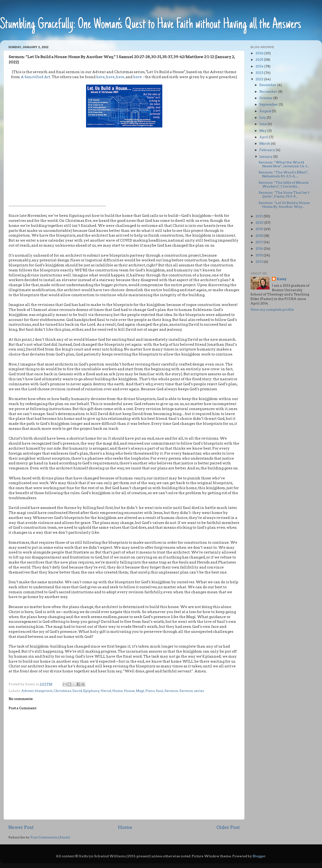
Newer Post (21, 827)
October (266, 98)
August (266, 111)
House (129, 691)
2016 (260, 249)
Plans (150, 691)
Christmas (62, 691)
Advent (27, 691)
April (264, 137)
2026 (260, 53)
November (269, 91)
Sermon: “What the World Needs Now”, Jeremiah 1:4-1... (284, 164)
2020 (260, 223)
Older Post (228, 827)
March (265, 143)
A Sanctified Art (36, 77)
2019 (260, 229)
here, (120, 77)
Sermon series (192, 691)
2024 (260, 66)
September (269, 104)
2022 (260, 79)
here (101, 77)
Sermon (171, 691)
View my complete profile (272, 310)
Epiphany (91, 691)
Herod (106, 691)
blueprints (44, 691)
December (268, 85)
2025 (260, 60)
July (263, 117)
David (77, 691)
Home (118, 691)
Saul (160, 691)
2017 (260, 242)
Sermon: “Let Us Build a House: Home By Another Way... (284, 205)
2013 (260, 262)
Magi (140, 691)
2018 (260, 236)
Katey (282, 279)
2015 (260, 255)
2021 (260, 216)
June (263, 124)
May (263, 131)
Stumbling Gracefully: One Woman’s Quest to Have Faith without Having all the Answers (151, 25)
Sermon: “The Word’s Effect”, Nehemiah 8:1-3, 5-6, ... (284, 174)
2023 (260, 73)
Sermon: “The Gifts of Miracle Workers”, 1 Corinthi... (284, 184)
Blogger (259, 856)
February (268, 150)
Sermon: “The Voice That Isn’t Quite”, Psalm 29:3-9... (284, 194)
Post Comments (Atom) (50, 837)
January (266, 157)
